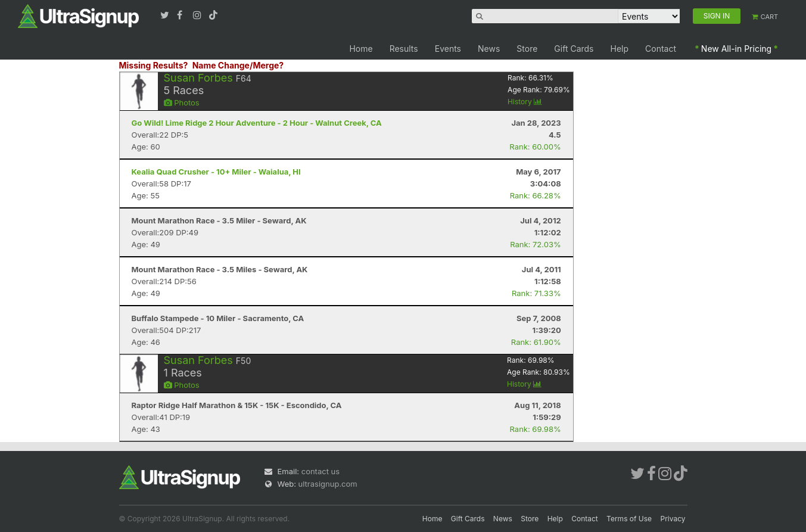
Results (404, 49)
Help (620, 49)
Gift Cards (574, 49)
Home (361, 49)
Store (527, 49)
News (489, 49)
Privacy (673, 519)
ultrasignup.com (328, 484)
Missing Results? (154, 65)
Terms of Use (629, 519)
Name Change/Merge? (238, 65)
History (525, 102)
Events (448, 49)
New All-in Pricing (736, 49)
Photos (182, 102)
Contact (661, 49)
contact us (320, 471)
